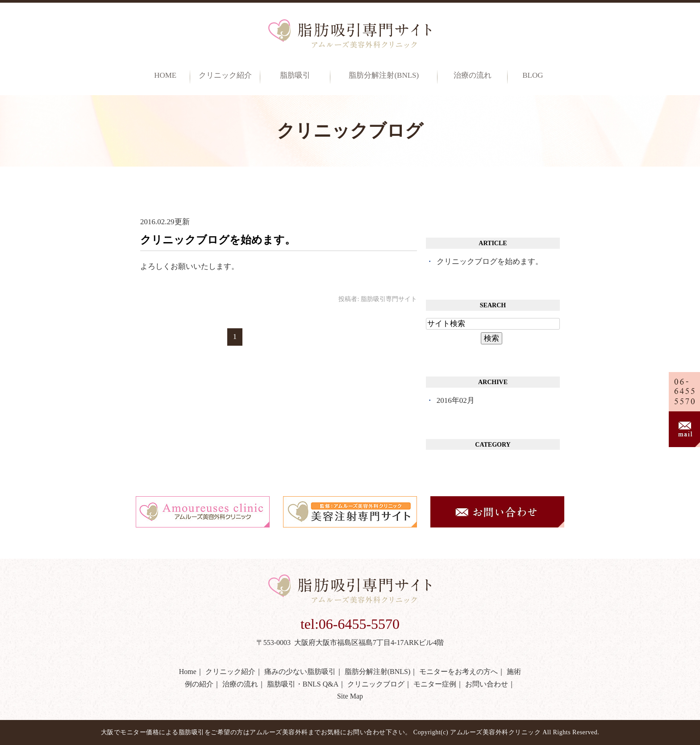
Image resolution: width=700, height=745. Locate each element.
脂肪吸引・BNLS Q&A (303, 684)
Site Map (350, 696)
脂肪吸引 (295, 75)
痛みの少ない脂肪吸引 (300, 672)
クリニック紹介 (230, 672)
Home (165, 75)
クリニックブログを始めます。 (218, 240)
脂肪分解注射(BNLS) (384, 75)
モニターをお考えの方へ (458, 672)
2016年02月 (456, 400)
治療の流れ (473, 75)
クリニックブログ (376, 684)
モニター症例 (435, 684)
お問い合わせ (487, 684)
